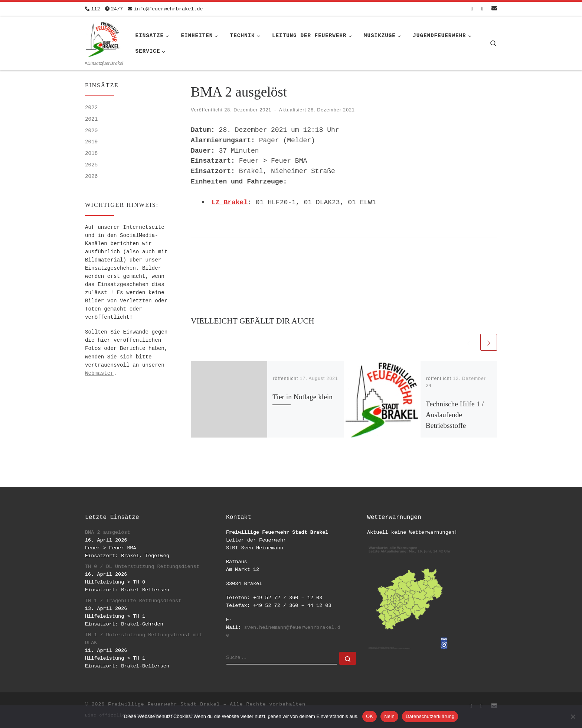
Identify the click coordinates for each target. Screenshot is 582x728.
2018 (91, 153)
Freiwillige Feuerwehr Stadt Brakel (164, 704)
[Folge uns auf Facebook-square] (472, 9)
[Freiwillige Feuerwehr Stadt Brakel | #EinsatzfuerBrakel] (103, 38)
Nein (389, 716)
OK (370, 716)
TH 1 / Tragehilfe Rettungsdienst (133, 601)
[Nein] (573, 716)
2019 (91, 142)
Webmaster (99, 373)
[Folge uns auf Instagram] (482, 9)
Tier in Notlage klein (303, 397)
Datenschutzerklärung (430, 716)
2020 (91, 131)
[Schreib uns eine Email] (494, 9)
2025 (91, 165)
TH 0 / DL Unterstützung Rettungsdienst (142, 567)
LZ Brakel (230, 202)
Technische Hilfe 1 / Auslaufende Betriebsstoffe (455, 415)
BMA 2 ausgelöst (108, 532)
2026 (91, 176)
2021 (91, 119)
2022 (91, 108)
